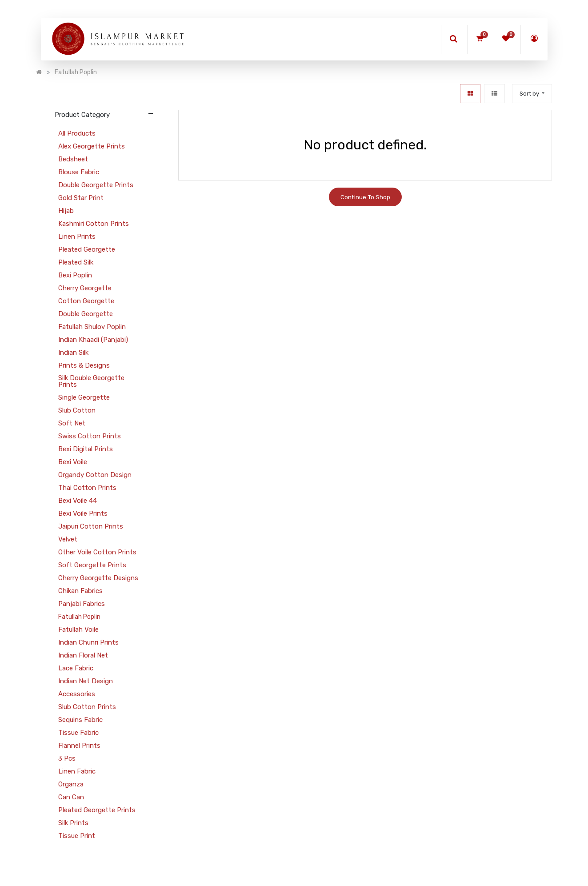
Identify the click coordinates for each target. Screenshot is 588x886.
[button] (532, 94)
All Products (77, 133)
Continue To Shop (365, 197)
